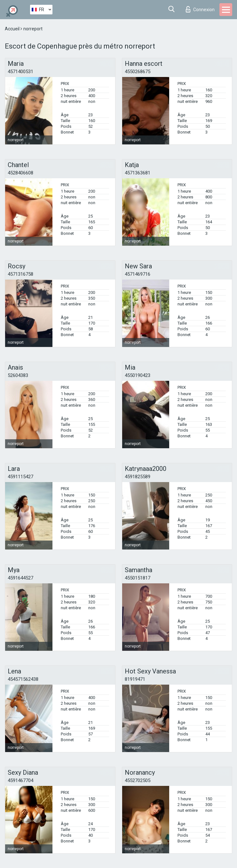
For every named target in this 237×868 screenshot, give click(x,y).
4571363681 (138, 173)
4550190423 (138, 375)
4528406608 (20, 173)
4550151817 (138, 578)
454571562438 (23, 679)
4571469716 (138, 274)
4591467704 (20, 780)
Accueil (13, 29)
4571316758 (20, 274)
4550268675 (138, 72)
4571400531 (20, 72)
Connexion (200, 9)
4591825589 (138, 477)
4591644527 (20, 578)
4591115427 (20, 477)
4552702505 (138, 780)
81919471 (135, 679)
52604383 (18, 375)
